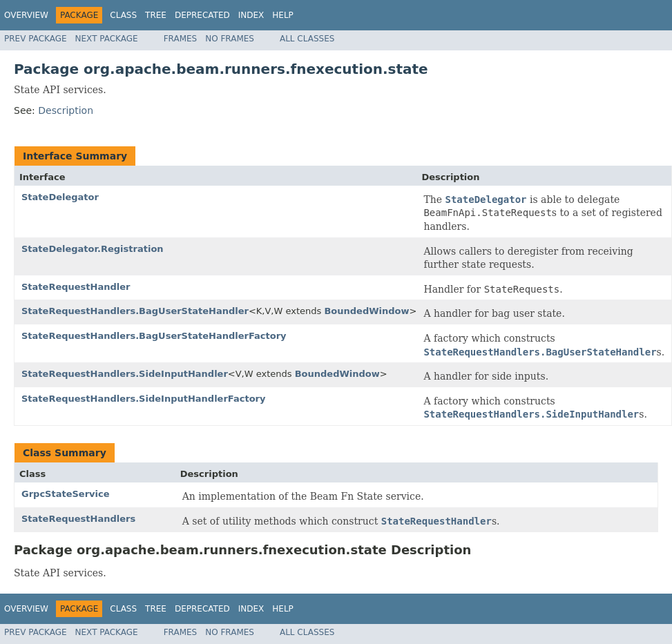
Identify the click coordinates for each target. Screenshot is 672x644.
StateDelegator (60, 197)
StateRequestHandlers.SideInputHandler (125, 374)
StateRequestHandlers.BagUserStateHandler (135, 311)
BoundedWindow (366, 311)
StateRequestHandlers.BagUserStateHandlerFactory (154, 336)
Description (66, 110)
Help (283, 15)
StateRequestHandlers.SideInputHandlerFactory (143, 399)
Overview (26, 15)
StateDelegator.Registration (93, 249)
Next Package (107, 39)
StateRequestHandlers (78, 519)
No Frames (230, 39)
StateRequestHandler (76, 287)
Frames (181, 39)
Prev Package (36, 39)
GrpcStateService (66, 494)
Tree (156, 15)
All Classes (307, 39)
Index (251, 15)
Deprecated (202, 15)
